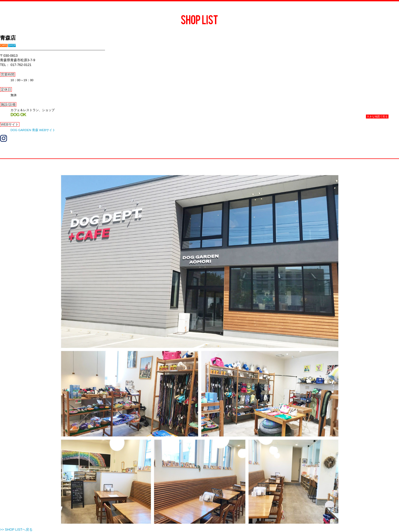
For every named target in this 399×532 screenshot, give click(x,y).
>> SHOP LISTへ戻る (16, 530)
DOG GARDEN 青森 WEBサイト (33, 130)
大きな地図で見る (377, 117)
